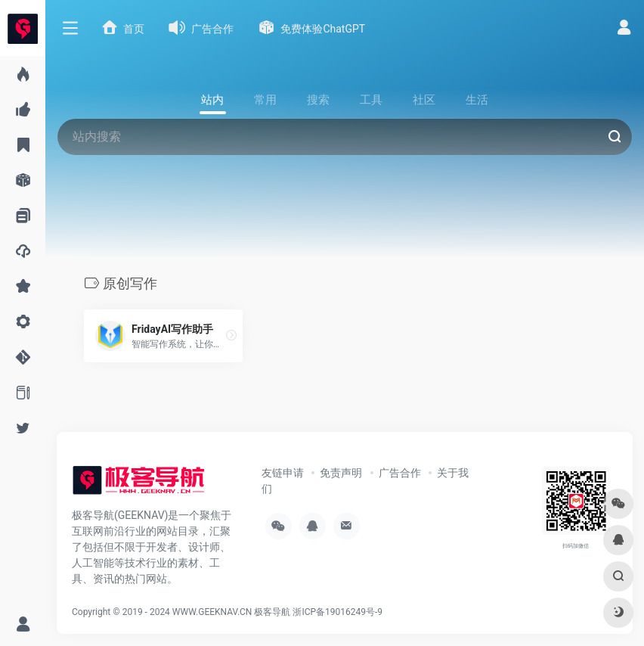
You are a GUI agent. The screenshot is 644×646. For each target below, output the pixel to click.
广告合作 (400, 473)
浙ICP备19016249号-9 (337, 612)
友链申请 (283, 473)
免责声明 (341, 473)
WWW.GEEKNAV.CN (212, 612)
